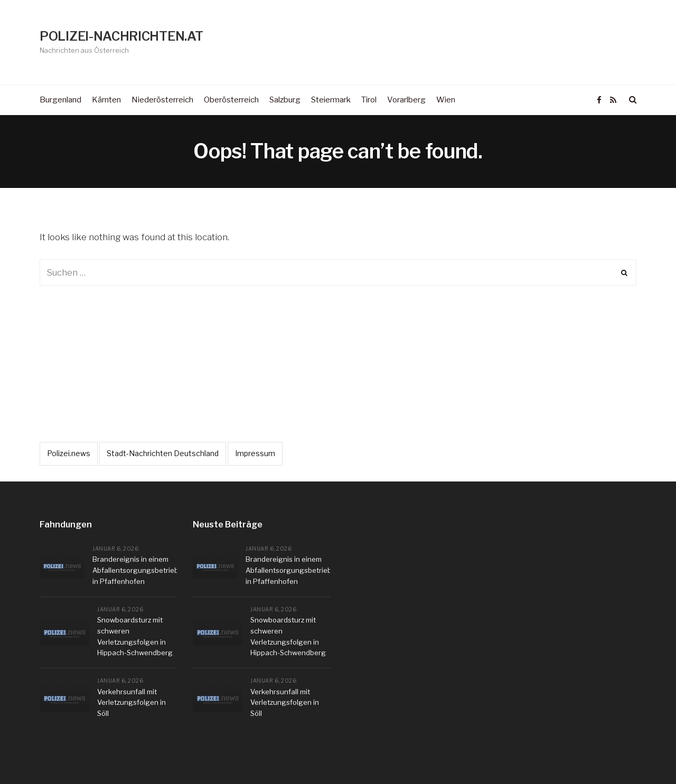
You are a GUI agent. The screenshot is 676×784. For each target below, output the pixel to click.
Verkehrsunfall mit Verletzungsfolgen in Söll (132, 703)
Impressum (255, 453)
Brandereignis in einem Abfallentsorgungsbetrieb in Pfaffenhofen (135, 570)
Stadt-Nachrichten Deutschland (163, 453)
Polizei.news (69, 453)
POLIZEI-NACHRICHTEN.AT (121, 36)
